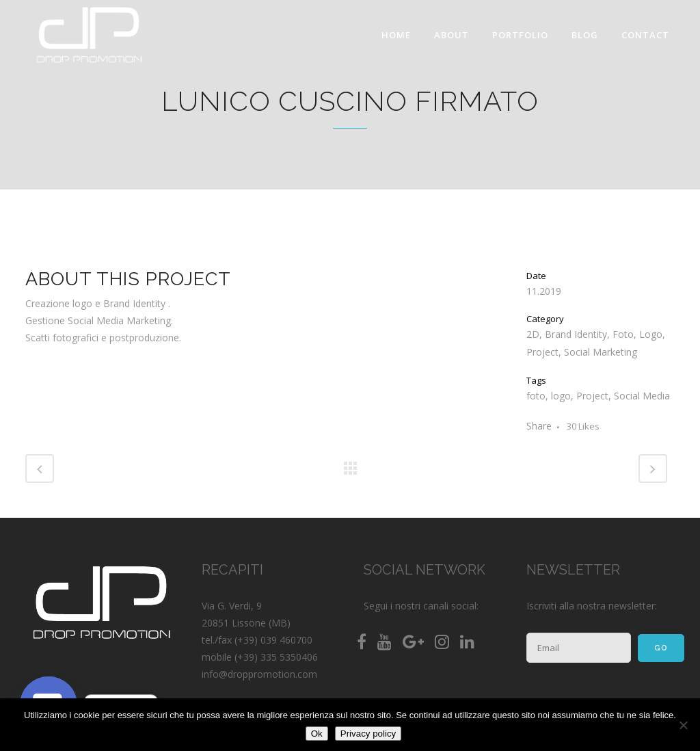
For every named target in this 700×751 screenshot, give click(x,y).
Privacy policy (368, 734)
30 (583, 426)
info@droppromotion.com (259, 674)
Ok (317, 734)
